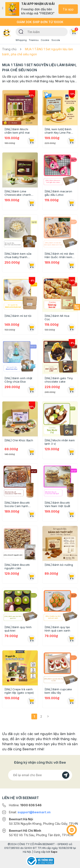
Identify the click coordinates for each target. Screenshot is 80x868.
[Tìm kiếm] (21, 31)
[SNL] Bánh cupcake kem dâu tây (58, 691)
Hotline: (25, 805)
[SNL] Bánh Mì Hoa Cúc (57, 317)
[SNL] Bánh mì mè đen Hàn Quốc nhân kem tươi (59, 255)
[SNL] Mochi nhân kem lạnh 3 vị (60, 442)
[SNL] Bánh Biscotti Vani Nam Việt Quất (57, 504)
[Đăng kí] (66, 775)
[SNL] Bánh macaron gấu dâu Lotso (58, 193)
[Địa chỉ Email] (40, 775)
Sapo (54, 852)
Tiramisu (34, 40)
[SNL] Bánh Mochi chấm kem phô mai (17, 131)
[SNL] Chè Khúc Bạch (19, 440)
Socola (56, 40)
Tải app (68, 9)
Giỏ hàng (74, 31)
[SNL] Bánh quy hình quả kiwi (18, 629)
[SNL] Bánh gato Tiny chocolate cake (59, 380)
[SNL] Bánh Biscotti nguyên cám (17, 566)
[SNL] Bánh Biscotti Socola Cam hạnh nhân (17, 504)
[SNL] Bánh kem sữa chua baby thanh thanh (18, 255)
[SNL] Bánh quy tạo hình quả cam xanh (57, 629)
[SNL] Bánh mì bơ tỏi (18, 316)
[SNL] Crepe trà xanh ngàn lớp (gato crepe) (19, 691)
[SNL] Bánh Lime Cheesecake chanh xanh (18, 193)
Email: (30, 812)
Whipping (21, 40)
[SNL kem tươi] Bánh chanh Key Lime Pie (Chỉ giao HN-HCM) (58, 131)
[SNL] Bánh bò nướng (59, 565)
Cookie (45, 40)
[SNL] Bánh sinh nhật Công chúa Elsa (18, 380)
